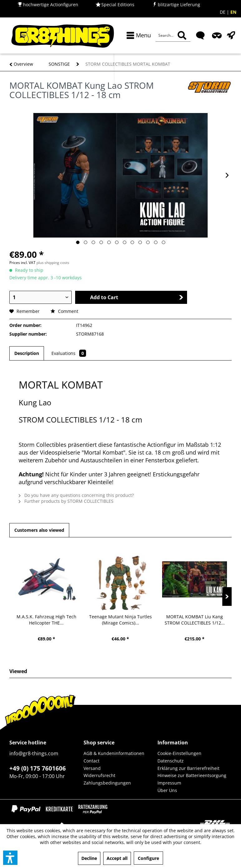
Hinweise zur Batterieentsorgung (192, 775)
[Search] (182, 35)
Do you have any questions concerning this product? (76, 495)
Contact (92, 761)
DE (223, 12)
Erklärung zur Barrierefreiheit (188, 768)
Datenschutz (171, 761)
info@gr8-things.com (34, 753)
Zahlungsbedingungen (107, 783)
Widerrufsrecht (99, 775)
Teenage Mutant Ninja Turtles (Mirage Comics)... (120, 620)
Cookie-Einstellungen (179, 753)
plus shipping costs (53, 263)
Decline (89, 858)
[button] (10, 858)
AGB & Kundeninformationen (114, 753)
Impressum (169, 783)
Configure (148, 858)
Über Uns (167, 790)
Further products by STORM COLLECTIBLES (66, 501)
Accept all (117, 858)
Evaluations (69, 353)
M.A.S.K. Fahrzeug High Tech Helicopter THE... (46, 620)
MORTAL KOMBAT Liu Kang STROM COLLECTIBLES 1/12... (195, 620)
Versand (92, 768)
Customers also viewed (39, 530)
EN (233, 12)
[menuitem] (137, 35)
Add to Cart (137, 297)
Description (27, 353)
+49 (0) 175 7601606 (38, 768)
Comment (64, 311)
